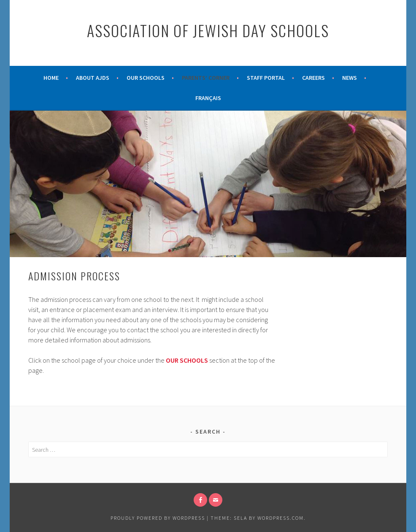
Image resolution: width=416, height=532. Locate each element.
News (350, 78)
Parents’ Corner (206, 78)
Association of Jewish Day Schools (208, 30)
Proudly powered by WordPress (158, 518)
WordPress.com (281, 518)
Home (51, 78)
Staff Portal (266, 78)
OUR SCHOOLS (187, 360)
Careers (313, 78)
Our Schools (146, 78)
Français (208, 98)
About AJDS (93, 78)
